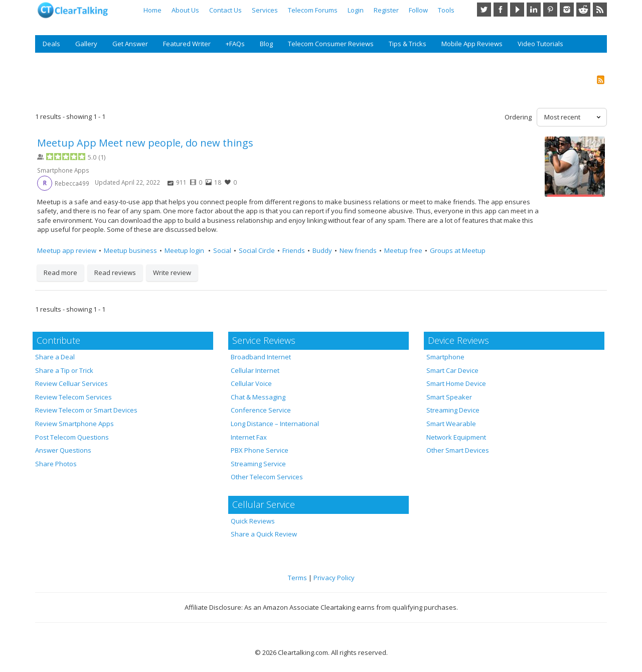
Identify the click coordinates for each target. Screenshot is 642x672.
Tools (446, 10)
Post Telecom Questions (72, 437)
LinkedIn (534, 10)
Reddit (583, 10)
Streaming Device (453, 410)
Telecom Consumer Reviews (331, 44)
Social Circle (257, 250)
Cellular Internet (255, 370)
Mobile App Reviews (472, 44)
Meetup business (130, 250)
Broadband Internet (261, 357)
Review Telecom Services (73, 397)
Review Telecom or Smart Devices (86, 410)
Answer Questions (63, 450)
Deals (51, 44)
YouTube (517, 10)
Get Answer (130, 44)
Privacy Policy (334, 578)
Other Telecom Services (267, 477)
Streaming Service (258, 464)
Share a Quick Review (264, 534)
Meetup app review (67, 250)
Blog (266, 44)
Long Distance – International (275, 424)
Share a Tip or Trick (64, 370)
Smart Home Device (456, 383)
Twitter (484, 10)
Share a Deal (55, 357)
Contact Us (225, 10)
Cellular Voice (251, 383)
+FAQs (235, 44)
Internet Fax (249, 437)
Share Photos (56, 464)
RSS (600, 10)
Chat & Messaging (258, 397)
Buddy (322, 250)
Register (386, 10)
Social (222, 250)
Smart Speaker (449, 397)
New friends (358, 250)
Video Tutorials (540, 44)
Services (265, 10)
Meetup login (185, 250)
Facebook (501, 10)
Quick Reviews (253, 521)
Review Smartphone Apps (74, 424)
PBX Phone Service (260, 450)
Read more (60, 273)
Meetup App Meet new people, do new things (145, 143)
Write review (172, 273)
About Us (185, 10)
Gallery (86, 44)
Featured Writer (187, 44)
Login (356, 10)
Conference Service (261, 410)
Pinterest (550, 10)
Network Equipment (456, 437)
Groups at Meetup (458, 250)
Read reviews (115, 273)
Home (152, 10)
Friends (294, 250)
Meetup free (403, 250)
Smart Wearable (451, 424)
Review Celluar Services (71, 383)
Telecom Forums (313, 10)
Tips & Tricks (408, 44)
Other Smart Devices (458, 450)
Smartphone (445, 357)
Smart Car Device (452, 370)
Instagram (567, 10)
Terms (297, 578)
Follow (418, 10)
